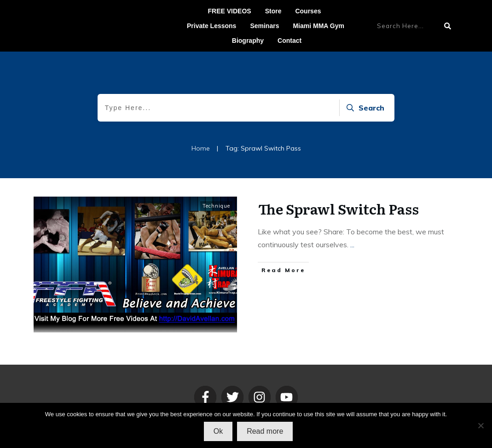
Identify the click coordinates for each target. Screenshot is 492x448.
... (352, 244)
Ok (218, 431)
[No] (480, 425)
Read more (265, 431)
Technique (216, 206)
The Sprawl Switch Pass (339, 209)
